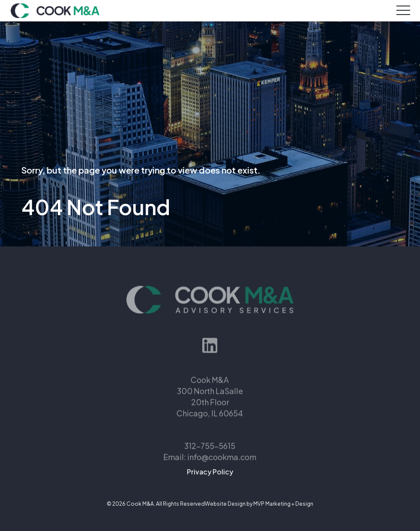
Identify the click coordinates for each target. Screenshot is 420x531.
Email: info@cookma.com (210, 466)
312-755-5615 (210, 454)
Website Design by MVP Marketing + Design (259, 504)
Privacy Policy (210, 472)
